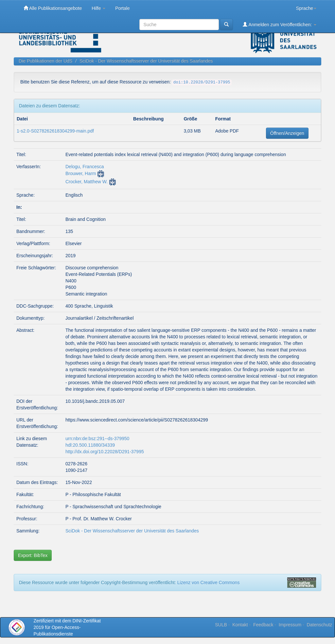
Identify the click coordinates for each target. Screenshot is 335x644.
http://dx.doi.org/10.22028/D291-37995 (105, 452)
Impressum (290, 625)
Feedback (263, 625)
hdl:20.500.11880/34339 (90, 445)
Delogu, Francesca (85, 167)
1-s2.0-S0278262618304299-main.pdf (55, 131)
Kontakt (240, 625)
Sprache (306, 8)
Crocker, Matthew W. (87, 182)
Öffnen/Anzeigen (287, 133)
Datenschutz (319, 625)
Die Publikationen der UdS (45, 61)
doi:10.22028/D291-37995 (202, 82)
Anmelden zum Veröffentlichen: (280, 24)
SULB (221, 625)
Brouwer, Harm (81, 173)
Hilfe (98, 8)
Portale (122, 8)
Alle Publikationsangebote (53, 8)
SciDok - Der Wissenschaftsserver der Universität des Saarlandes (146, 61)
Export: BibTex (33, 555)
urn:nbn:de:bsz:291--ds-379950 (97, 438)
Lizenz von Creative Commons (209, 582)
